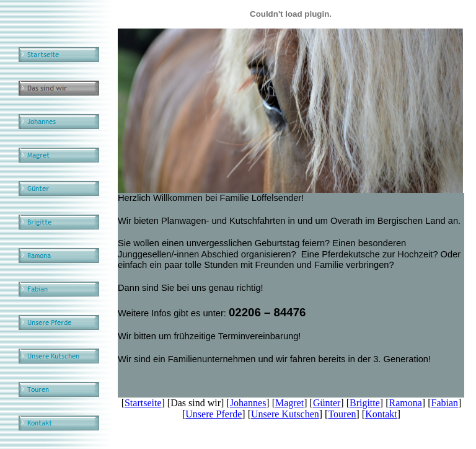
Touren (342, 414)
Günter (327, 403)
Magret (289, 403)
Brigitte (365, 403)
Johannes (248, 403)
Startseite (143, 403)
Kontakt (381, 414)
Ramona (406, 403)
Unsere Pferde (214, 414)
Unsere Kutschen (285, 414)
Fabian (445, 403)
